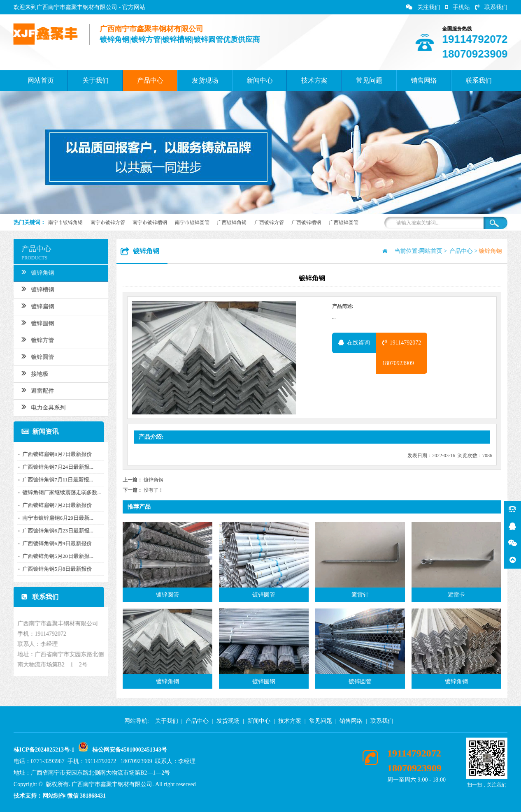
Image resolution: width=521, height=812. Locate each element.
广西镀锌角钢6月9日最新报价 (54, 543)
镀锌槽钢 (35, 289)
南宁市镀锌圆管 (192, 222)
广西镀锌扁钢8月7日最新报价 (54, 454)
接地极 (32, 373)
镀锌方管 (35, 339)
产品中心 (150, 80)
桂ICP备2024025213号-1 (44, 750)
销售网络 (424, 80)
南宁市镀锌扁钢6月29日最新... (55, 518)
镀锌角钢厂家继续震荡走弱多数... (59, 492)
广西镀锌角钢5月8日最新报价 (54, 569)
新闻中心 (260, 80)
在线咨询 (354, 343)
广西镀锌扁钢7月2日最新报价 (54, 505)
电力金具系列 (41, 407)
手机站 (458, 7)
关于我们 (95, 80)
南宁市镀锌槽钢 (150, 222)
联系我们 (491, 7)
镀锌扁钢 (35, 305)
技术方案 (314, 80)
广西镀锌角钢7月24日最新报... (55, 467)
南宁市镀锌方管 (108, 222)
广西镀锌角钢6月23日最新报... (55, 531)
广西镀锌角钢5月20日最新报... (55, 556)
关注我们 (423, 7)
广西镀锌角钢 (232, 222)
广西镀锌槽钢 (306, 222)
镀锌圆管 (35, 356)
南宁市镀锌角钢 (65, 222)
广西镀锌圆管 (344, 222)
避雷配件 (35, 390)
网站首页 (41, 80)
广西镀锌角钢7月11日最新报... (55, 480)
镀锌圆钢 (35, 322)
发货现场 (205, 80)
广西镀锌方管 (269, 222)
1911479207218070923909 (402, 353)
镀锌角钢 (35, 272)
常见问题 (369, 80)
